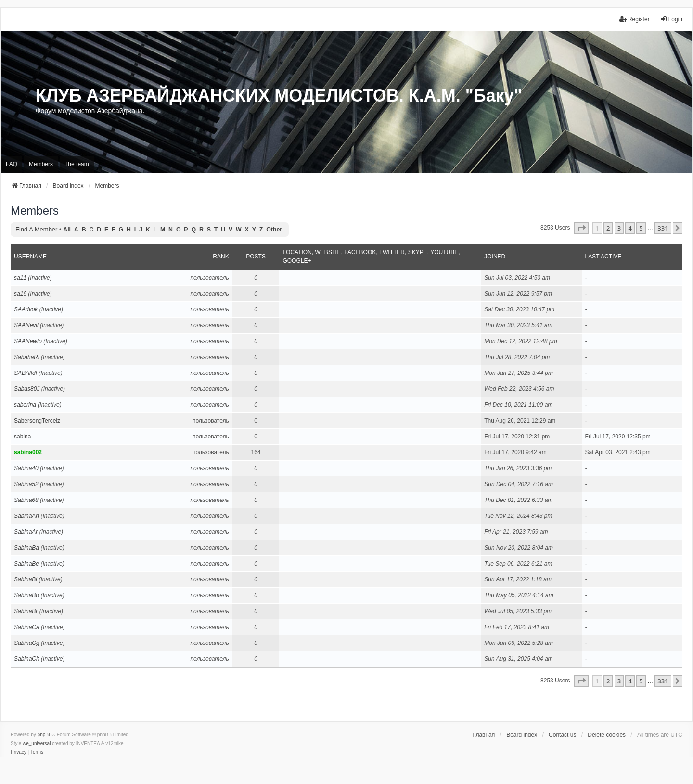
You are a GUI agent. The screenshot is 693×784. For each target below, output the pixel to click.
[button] (581, 228)
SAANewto (28, 341)
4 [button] (630, 228)
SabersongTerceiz (37, 421)
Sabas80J (27, 389)
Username (30, 257)
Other (274, 230)
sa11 (20, 278)
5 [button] (641, 228)
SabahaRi (27, 357)
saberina (25, 405)
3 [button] (619, 228)
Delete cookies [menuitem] (607, 735)
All (67, 230)
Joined (495, 257)
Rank (221, 257)
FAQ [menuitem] (12, 164)
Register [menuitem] (635, 19)
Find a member (36, 229)
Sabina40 (26, 468)
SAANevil (26, 325)
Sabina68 (26, 500)
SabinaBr (26, 611)
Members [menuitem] (41, 164)
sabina (22, 437)
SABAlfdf (26, 373)
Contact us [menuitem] (562, 735)
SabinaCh (27, 659)
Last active (603, 257)
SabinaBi (26, 579)
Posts (256, 257)
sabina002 (28, 452)
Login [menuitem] (671, 19)
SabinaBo (26, 595)
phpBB (45, 735)
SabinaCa (27, 627)
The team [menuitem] (77, 164)
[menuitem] (19, 752)
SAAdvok (26, 309)
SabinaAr (26, 532)
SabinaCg (27, 643)
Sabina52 (26, 484)
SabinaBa (26, 548)
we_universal (37, 743)
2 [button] (608, 228)
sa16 (20, 294)
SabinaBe (26, 564)
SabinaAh (26, 516)
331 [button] (663, 228)
